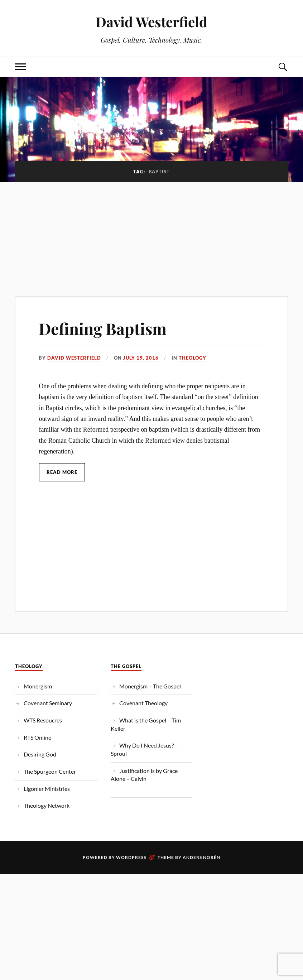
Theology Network (47, 805)
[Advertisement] (151, 235)
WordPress (131, 857)
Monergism (38, 686)
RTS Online (37, 737)
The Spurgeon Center (50, 771)
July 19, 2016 (141, 358)
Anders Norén (201, 857)
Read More (62, 472)
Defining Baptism (103, 328)
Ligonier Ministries (47, 789)
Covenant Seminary (48, 703)
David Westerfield (151, 22)
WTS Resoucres (43, 720)
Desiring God (40, 754)
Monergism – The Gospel (150, 686)
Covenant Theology (143, 703)
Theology (193, 358)
